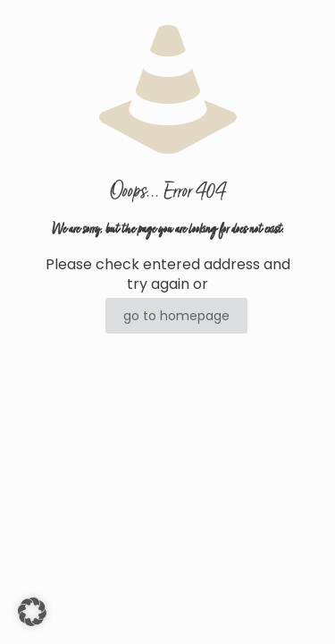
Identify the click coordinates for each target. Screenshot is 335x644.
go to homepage (176, 316)
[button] (32, 612)
